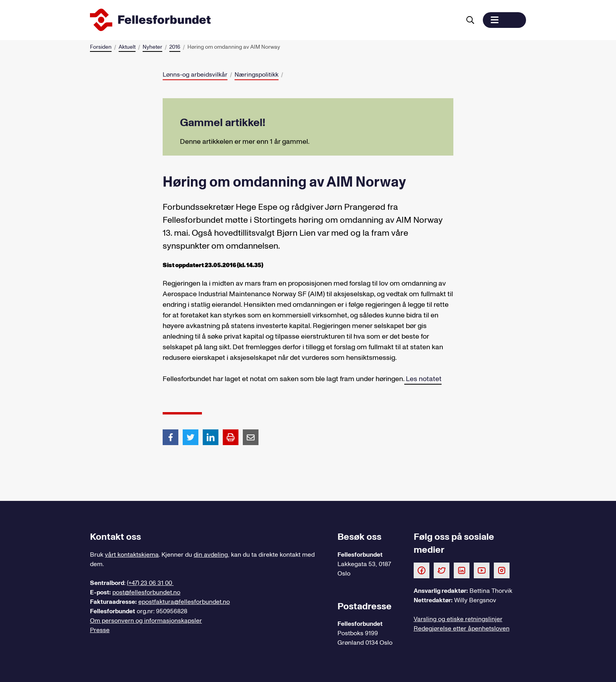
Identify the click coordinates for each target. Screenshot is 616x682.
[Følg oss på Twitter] (442, 570)
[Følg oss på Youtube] (482, 570)
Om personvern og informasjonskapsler (146, 621)
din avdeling (211, 555)
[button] (504, 20)
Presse (100, 630)
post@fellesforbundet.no (146, 592)
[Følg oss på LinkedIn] (462, 570)
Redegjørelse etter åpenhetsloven (462, 629)
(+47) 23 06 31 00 (150, 583)
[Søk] (470, 20)
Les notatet (423, 379)
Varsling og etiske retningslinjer (458, 619)
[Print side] (231, 437)
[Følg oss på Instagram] (502, 570)
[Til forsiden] (274, 20)
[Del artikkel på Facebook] (170, 437)
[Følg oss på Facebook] (422, 570)
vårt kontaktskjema (132, 555)
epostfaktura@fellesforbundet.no (184, 602)
